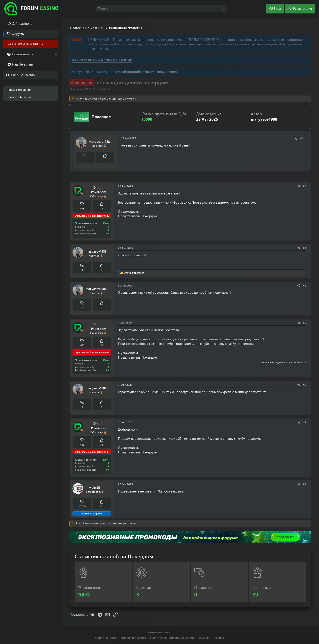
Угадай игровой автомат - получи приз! (147, 72)
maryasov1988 (82, 89)
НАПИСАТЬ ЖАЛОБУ (28, 44)
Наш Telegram (22, 64)
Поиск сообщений (19, 97)
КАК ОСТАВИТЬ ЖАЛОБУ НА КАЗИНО (102, 60)
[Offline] (85, 146)
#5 (304, 323)
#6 (304, 385)
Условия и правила (133, 638)
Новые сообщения (19, 90)
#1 (301, 138)
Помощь (204, 638)
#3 (304, 248)
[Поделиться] (296, 138)
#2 (304, 186)
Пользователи (23, 54)
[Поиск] (161, 9)
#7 (305, 422)
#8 (304, 484)
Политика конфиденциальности (172, 638)
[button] (56, 54)
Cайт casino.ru (22, 23)
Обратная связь (106, 638)
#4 (304, 285)
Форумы (18, 34)
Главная (219, 638)
